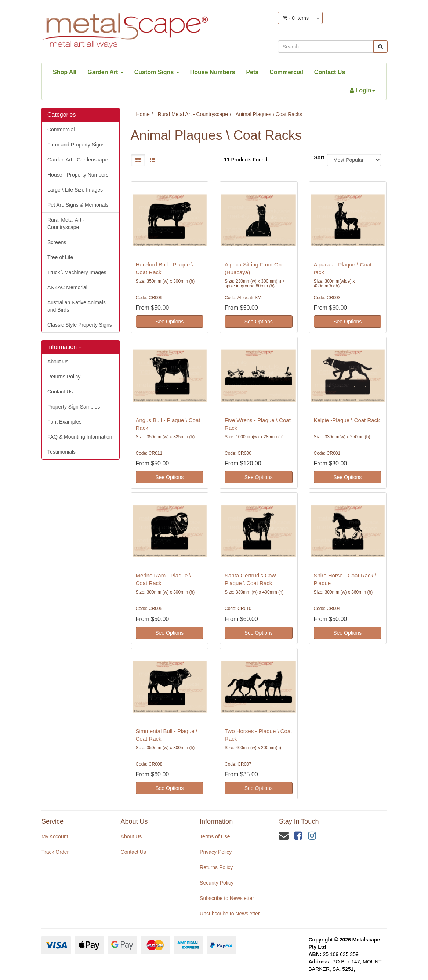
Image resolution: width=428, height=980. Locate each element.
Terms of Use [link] (215, 836)
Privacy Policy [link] (216, 852)
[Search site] (380, 47)
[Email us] (284, 836)
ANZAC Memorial (67, 287)
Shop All (65, 72)
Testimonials (61, 452)
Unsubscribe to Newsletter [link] (230, 914)
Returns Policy (64, 377)
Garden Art (105, 72)
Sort (318, 157)
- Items (296, 18)
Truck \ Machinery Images (77, 272)
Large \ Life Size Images (75, 190)
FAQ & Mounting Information (80, 437)
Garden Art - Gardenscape (77, 160)
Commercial (286, 72)
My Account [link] (55, 836)
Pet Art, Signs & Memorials (78, 205)
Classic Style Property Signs (80, 325)
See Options (169, 322)
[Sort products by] (354, 160)
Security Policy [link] (217, 883)
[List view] (152, 160)
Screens (57, 242)
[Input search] (326, 47)
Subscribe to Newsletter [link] (227, 898)
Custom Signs (157, 72)
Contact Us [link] (133, 852)
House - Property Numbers (78, 175)
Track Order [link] (55, 852)
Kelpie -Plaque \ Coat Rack (347, 420)
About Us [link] (131, 836)
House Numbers (213, 72)
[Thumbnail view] (138, 160)
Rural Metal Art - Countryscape (66, 224)
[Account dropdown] (362, 91)
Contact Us (330, 72)
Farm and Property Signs (76, 145)
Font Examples (64, 422)
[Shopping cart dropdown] (318, 18)
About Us (58, 362)
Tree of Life (60, 257)
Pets (252, 72)
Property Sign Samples (74, 407)
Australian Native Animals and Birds (77, 306)
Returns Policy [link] (216, 867)
